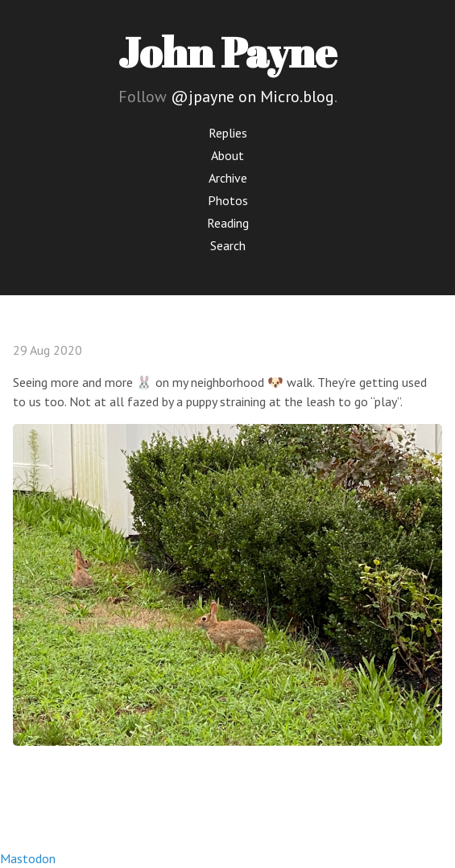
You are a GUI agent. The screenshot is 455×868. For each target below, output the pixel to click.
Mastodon (28, 858)
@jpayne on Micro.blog (252, 97)
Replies (228, 133)
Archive (228, 178)
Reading (228, 223)
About (227, 155)
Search (228, 245)
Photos (228, 200)
